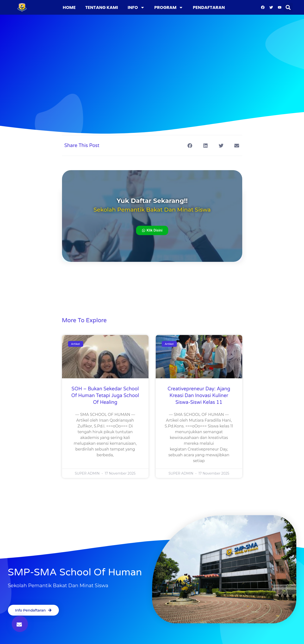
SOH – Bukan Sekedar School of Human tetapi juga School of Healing (105, 396)
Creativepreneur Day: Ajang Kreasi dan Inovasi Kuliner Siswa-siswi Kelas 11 (199, 396)
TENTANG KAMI (102, 7)
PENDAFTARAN (209, 7)
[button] (288, 7)
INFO (136, 7)
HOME (69, 7)
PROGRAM (169, 7)
